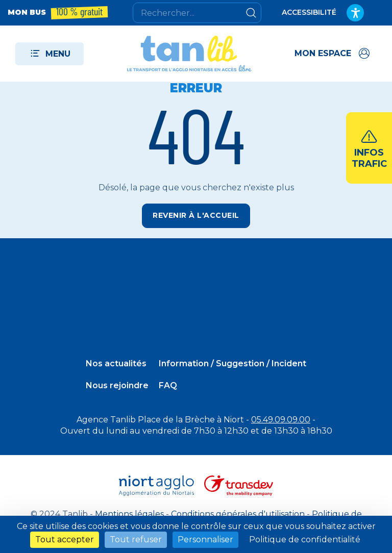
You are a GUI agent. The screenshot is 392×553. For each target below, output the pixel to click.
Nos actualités (116, 363)
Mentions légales (129, 514)
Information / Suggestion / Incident (232, 363)
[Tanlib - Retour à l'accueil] (189, 54)
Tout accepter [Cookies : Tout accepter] (65, 539)
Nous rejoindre (117, 385)
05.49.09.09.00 (281, 420)
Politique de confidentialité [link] (305, 539)
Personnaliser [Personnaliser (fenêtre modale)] (205, 539)
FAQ (168, 385)
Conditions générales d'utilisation (238, 514)
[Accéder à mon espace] (333, 54)
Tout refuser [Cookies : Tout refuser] (136, 539)
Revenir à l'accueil (196, 215)
